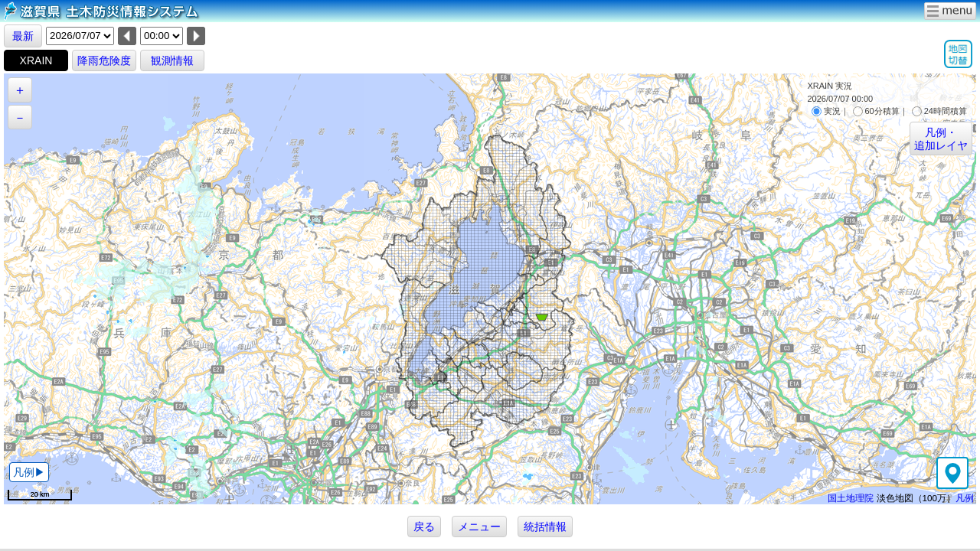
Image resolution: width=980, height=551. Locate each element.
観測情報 (172, 60)
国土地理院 (851, 498)
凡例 (965, 498)
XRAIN (36, 60)
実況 (826, 111)
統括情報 (545, 527)
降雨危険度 (104, 60)
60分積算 (876, 111)
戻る (424, 527)
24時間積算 (939, 111)
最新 (23, 36)
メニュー (479, 527)
